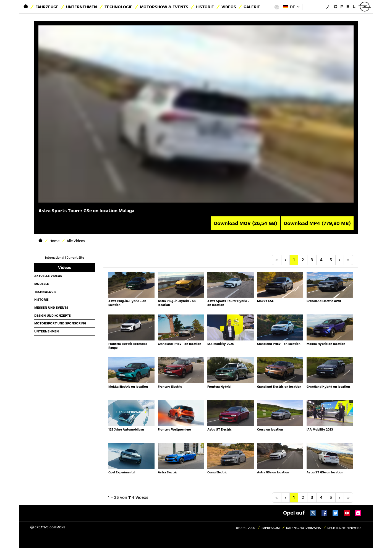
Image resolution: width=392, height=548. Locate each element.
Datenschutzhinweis (304, 528)
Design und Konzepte (53, 316)
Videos (229, 7)
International (55, 258)
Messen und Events (51, 308)
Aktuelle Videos (48, 276)
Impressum (271, 528)
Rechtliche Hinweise (344, 528)
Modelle (42, 284)
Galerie (252, 7)
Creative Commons (48, 527)
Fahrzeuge (47, 7)
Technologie (118, 7)
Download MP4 (317, 223)
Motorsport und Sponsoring (60, 323)
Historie (205, 7)
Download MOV (246, 223)
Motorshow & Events (164, 7)
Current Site (75, 258)
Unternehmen (82, 7)
